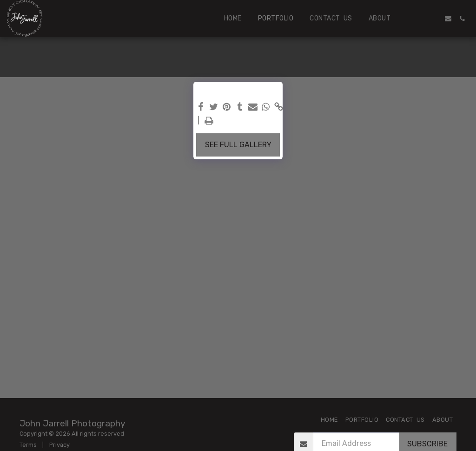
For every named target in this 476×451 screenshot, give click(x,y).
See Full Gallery (238, 145)
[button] (420, 19)
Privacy (59, 445)
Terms (28, 445)
